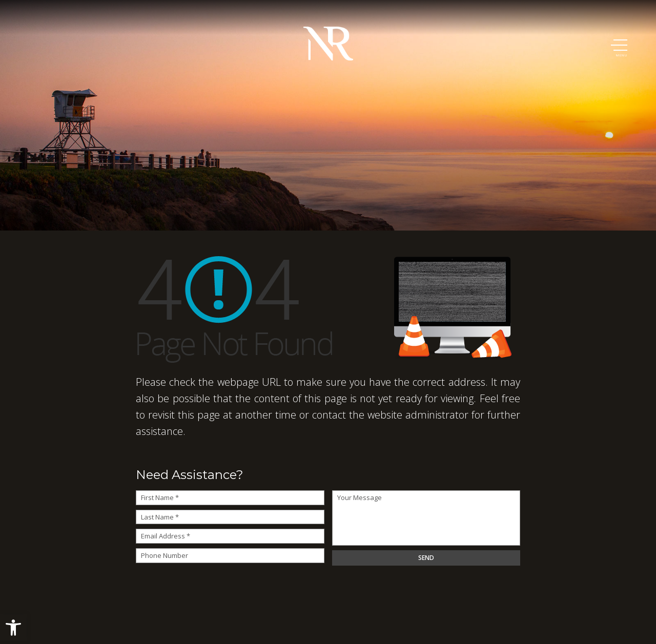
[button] (13, 628)
